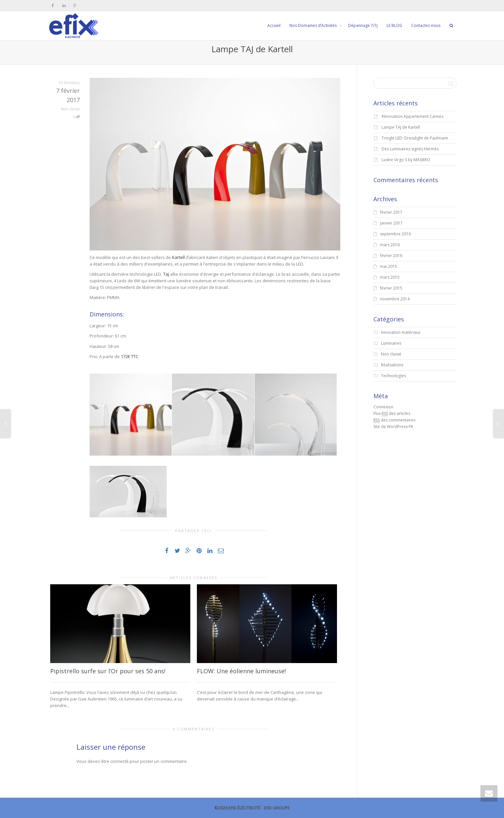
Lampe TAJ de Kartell (401, 127)
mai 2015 (388, 266)
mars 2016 (390, 245)
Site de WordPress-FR (393, 427)
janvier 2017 (391, 223)
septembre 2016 (395, 234)
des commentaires (394, 420)
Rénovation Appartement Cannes (412, 116)
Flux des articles (392, 414)
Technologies (393, 376)
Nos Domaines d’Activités (314, 25)
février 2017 (391, 212)
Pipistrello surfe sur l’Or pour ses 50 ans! (108, 671)
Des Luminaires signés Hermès (410, 149)
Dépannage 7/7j (363, 25)
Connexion (383, 407)
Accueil (274, 25)
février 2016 (391, 256)
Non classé (70, 109)
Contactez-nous (426, 25)
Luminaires (391, 343)
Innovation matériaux (401, 332)
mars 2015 (390, 277)
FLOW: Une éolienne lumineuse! (241, 671)
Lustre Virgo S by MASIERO (406, 160)
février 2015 (391, 288)
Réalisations (392, 365)
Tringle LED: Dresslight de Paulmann (415, 138)
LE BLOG (394, 25)
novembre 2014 (395, 299)
